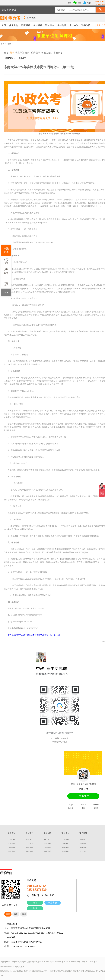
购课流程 (83, 847)
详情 (9, 44)
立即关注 (84, 796)
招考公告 (14, 25)
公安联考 (36, 53)
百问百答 (12, 847)
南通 (14, 10)
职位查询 (50, 25)
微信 (35, 903)
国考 (6, 271)
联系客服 (52, 903)
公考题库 (83, 843)
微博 (35, 908)
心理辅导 (30, 839)
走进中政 (74, 25)
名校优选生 (47, 53)
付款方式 (83, 851)
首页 (4, 25)
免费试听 (47, 851)
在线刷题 (62, 25)
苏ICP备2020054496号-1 (72, 962)
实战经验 (12, 851)
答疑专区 (47, 839)
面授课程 (26, 25)
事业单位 (6, 282)
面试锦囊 (47, 847)
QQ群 (87, 3)
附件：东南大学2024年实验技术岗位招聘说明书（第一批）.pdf (34, 635)
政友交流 (30, 847)
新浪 (70, 3)
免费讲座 (65, 847)
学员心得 (12, 839)
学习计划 (65, 839)
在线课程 (38, 25)
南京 (4, 10)
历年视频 (12, 843)
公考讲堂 (65, 843)
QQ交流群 (29, 843)
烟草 (28, 53)
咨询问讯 (30, 851)
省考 (6, 261)
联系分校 (86, 25)
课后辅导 (83, 839)
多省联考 (58, 53)
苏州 (9, 10)
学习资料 (47, 843)
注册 (103, 25)
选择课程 (65, 851)
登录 (99, 25)
